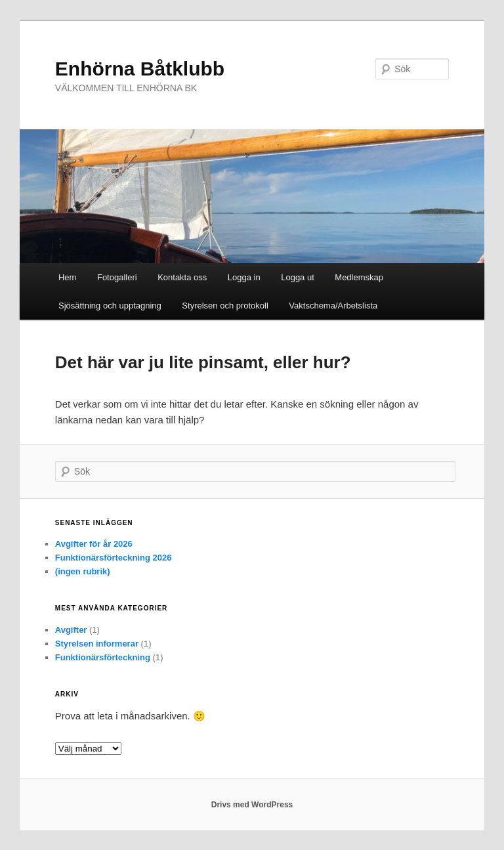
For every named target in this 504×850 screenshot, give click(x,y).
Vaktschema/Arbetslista (333, 306)
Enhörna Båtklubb (140, 69)
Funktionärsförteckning (103, 657)
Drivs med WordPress (252, 805)
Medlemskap (359, 277)
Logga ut (298, 277)
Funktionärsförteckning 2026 (114, 558)
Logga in (244, 277)
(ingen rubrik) (83, 571)
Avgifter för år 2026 (94, 544)
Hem (67, 277)
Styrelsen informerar (97, 644)
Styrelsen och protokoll (225, 306)
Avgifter (71, 630)
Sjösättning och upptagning (110, 306)
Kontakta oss (182, 277)
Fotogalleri (117, 277)
